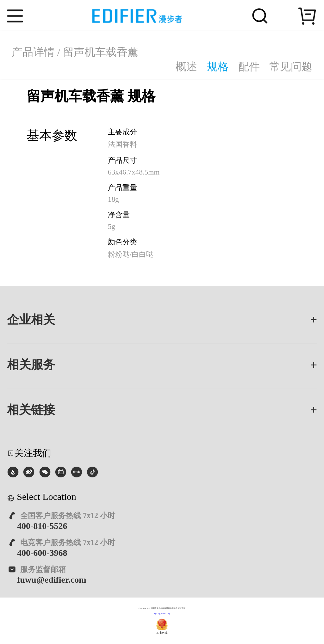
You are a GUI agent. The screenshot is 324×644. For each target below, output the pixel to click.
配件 (249, 67)
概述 (186, 67)
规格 (218, 67)
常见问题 (291, 67)
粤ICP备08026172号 (162, 614)
